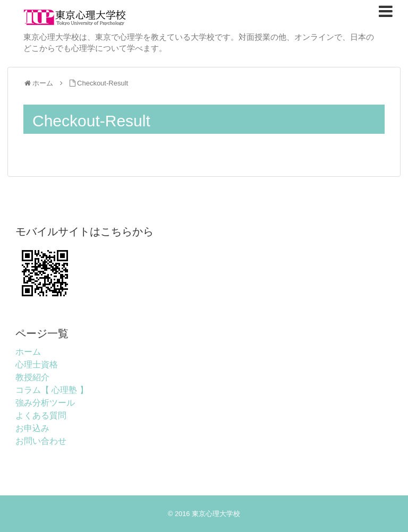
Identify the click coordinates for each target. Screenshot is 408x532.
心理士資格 (37, 364)
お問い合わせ (41, 441)
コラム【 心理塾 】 (52, 390)
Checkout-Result (103, 83)
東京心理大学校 (216, 514)
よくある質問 (41, 415)
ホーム (28, 352)
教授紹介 (32, 377)
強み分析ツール (45, 403)
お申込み (32, 428)
